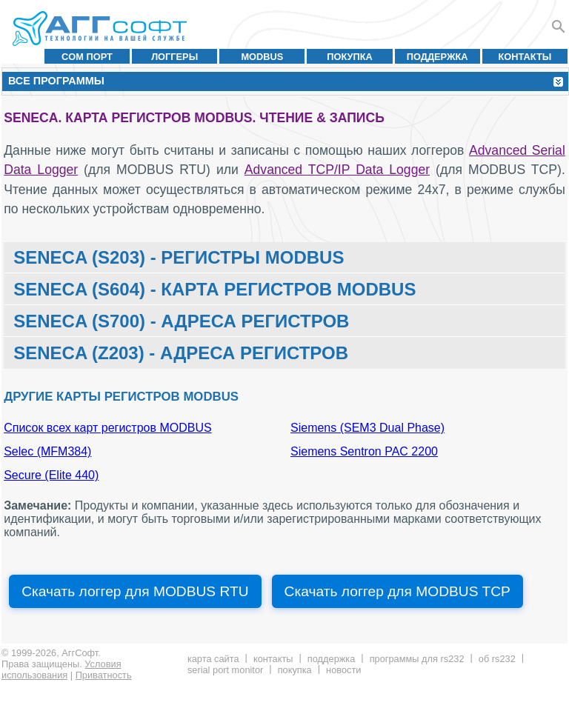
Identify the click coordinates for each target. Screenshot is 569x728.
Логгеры (174, 57)
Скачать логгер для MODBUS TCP (397, 591)
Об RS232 (497, 659)
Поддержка (437, 57)
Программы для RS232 (417, 659)
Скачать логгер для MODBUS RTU (135, 591)
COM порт (87, 57)
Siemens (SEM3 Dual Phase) (367, 428)
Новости (343, 670)
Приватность (104, 675)
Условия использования (61, 669)
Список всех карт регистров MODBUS (107, 428)
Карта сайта (213, 659)
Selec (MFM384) (47, 451)
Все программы (56, 81)
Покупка (350, 57)
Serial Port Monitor (225, 670)
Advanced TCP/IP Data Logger (337, 170)
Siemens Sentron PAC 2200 (364, 451)
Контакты (525, 57)
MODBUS (262, 57)
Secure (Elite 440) (51, 475)
